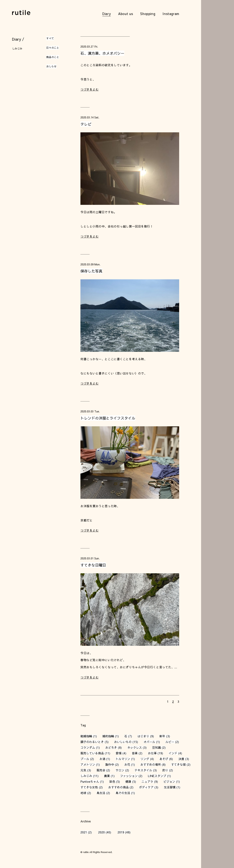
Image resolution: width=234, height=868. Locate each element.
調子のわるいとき (92, 742)
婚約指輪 (108, 736)
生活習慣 (170, 787)
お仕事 (152, 753)
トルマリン (123, 759)
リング (145, 759)
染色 (112, 781)
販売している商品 (92, 753)
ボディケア (146, 787)
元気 (83, 770)
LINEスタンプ (157, 776)
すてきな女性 (89, 787)
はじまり (143, 736)
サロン (120, 770)
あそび (164, 759)
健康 (128, 781)
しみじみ (86, 776)
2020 (101, 832)
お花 (127, 764)
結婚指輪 (86, 736)
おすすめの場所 (151, 764)
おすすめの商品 (118, 787)
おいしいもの (123, 742)
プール (85, 759)
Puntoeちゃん (90, 781)
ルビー (170, 742)
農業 (107, 776)
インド (173, 753)
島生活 (101, 793)
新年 (162, 736)
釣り (165, 770)
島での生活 (123, 793)
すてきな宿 (178, 764)
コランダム (88, 747)
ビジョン (169, 781)
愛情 (119, 753)
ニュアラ (147, 781)
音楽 (135, 753)
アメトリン (88, 764)
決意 (181, 759)
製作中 (110, 764)
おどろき (111, 747)
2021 (84, 832)
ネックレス (135, 747)
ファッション (129, 776)
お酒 (102, 759)
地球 (83, 793)
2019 (121, 832)
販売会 (101, 770)
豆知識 (156, 747)
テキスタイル (143, 770)
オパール (149, 742)
